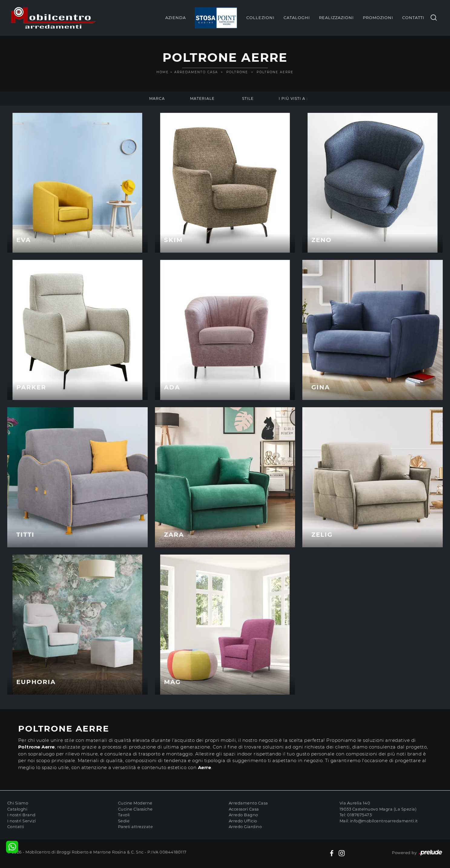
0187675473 (359, 815)
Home (163, 72)
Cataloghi (297, 18)
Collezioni (260, 18)
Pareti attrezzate (136, 827)
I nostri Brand (21, 815)
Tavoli (124, 815)
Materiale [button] (202, 98)
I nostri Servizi (22, 821)
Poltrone (237, 72)
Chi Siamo (18, 803)
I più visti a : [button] (293, 98)
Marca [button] (157, 98)
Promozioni (378, 18)
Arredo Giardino (245, 827)
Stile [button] (248, 98)
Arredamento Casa (196, 72)
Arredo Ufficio (243, 821)
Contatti (413, 18)
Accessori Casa (244, 809)
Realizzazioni (336, 18)
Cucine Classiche (135, 809)
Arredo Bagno (243, 815)
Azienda (176, 18)
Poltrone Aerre (275, 72)
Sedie (124, 821)
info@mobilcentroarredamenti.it (384, 821)
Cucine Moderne (135, 803)
